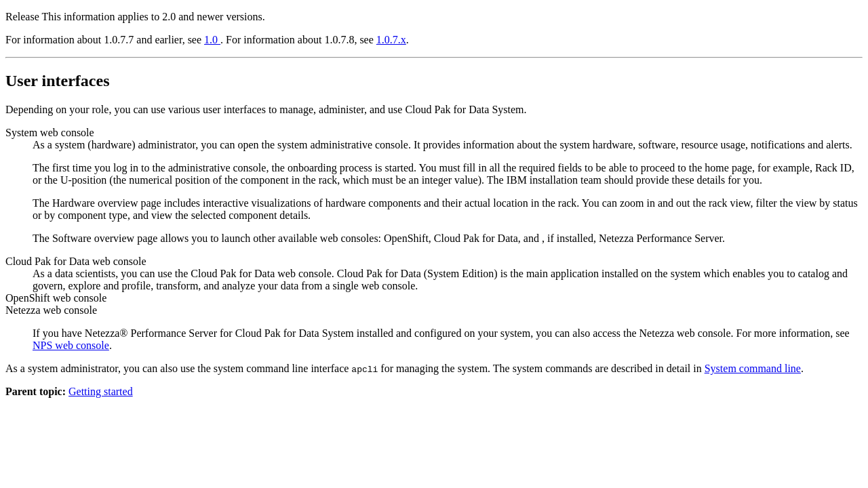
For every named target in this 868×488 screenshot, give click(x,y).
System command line (753, 368)
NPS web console (71, 345)
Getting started (101, 391)
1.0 (212, 40)
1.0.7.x (391, 40)
